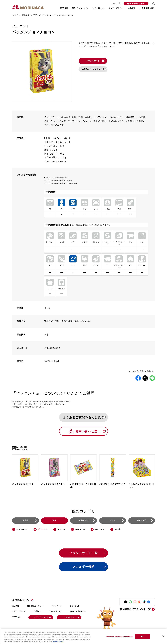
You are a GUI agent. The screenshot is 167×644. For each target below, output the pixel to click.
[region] (83, 636)
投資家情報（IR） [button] (147, 8)
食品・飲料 (84, 521)
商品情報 (15, 608)
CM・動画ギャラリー (35, 608)
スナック (61, 530)
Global (116, 4)
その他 (117, 530)
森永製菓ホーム (20, 602)
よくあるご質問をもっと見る (87, 418)
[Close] (163, 636)
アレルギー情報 (84, 568)
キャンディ (100, 530)
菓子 (55, 521)
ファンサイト (74, 619)
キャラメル (80, 530)
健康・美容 (142, 521)
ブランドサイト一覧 (83, 554)
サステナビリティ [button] (116, 8)
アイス (113, 521)
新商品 (25, 521)
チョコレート (22, 530)
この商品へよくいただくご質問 (97, 69)
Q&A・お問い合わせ (136, 4)
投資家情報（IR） (55, 613)
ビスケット (43, 530)
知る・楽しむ (75, 608)
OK (142, 637)
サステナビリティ (19, 613)
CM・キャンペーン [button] (80, 8)
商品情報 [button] (64, 8)
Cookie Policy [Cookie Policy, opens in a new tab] (58, 642)
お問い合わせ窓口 (93, 432)
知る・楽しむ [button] (98, 8)
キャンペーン (56, 608)
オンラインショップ (43, 619)
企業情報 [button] (132, 8)
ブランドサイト (101, 61)
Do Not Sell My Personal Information (119, 637)
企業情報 (37, 613)
